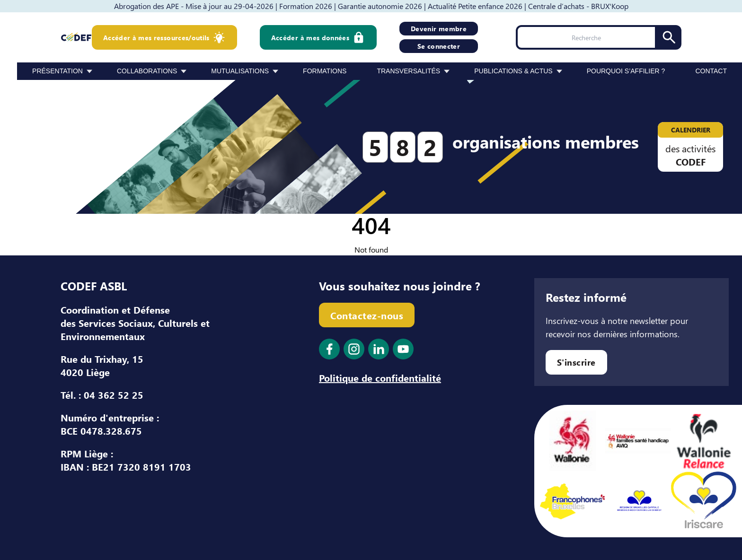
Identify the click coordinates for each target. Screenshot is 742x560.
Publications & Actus (513, 71)
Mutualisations (240, 71)
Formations (325, 71)
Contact (711, 71)
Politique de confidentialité (380, 377)
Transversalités (408, 71)
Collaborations (147, 71)
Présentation (57, 71)
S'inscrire (576, 362)
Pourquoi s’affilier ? (626, 71)
